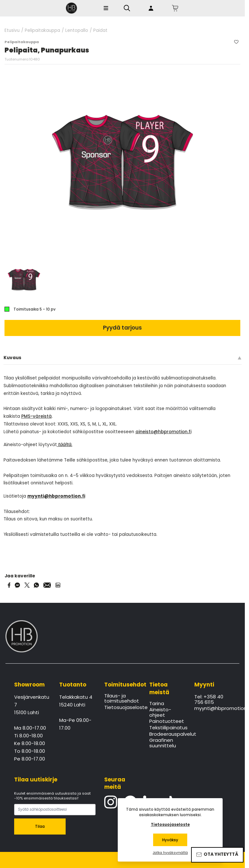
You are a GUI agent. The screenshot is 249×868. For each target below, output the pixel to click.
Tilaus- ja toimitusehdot (122, 699)
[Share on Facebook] (9, 585)
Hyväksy (170, 840)
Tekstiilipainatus (167, 728)
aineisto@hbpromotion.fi (163, 432)
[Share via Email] (47, 585)
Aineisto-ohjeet (160, 713)
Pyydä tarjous (122, 328)
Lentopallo (77, 31)
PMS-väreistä (37, 416)
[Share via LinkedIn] (58, 585)
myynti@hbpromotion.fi (212, 709)
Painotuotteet (167, 722)
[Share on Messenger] (17, 585)
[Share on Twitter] (27, 585)
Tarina (157, 704)
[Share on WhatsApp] (36, 585)
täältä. (65, 445)
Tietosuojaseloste (122, 708)
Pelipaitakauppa (42, 31)
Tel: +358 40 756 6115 (209, 700)
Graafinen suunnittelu (163, 743)
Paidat (100, 31)
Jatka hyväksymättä (170, 853)
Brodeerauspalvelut (167, 734)
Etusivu (12, 31)
